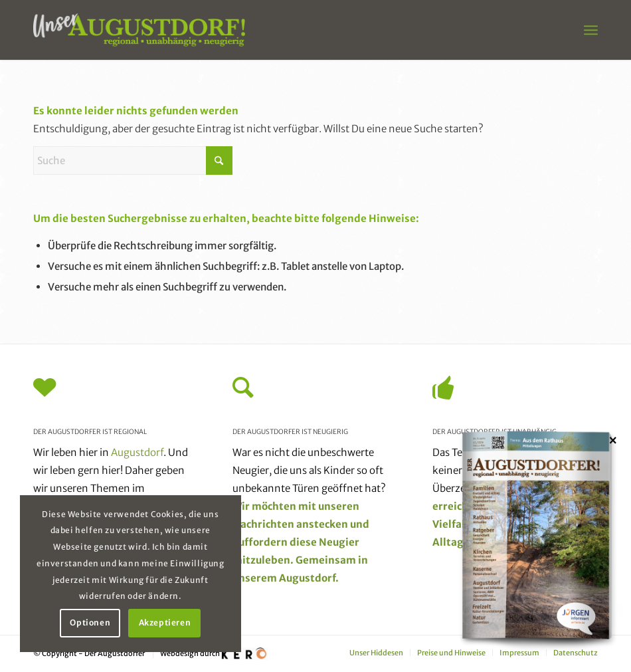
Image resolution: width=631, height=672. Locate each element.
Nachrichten (263, 524)
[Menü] (591, 30)
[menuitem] (591, 30)
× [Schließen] (613, 440)
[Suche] (133, 161)
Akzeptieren (165, 622)
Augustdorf (137, 452)
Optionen (90, 622)
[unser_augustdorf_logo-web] (139, 30)
